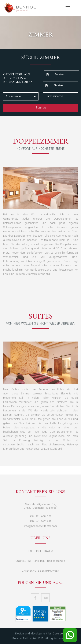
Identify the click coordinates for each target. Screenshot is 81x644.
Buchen (41, 108)
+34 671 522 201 (41, 521)
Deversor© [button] (59, 633)
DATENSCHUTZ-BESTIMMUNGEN (40, 571)
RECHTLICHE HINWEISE (41, 551)
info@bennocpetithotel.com (41, 526)
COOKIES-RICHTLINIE (27, 561)
